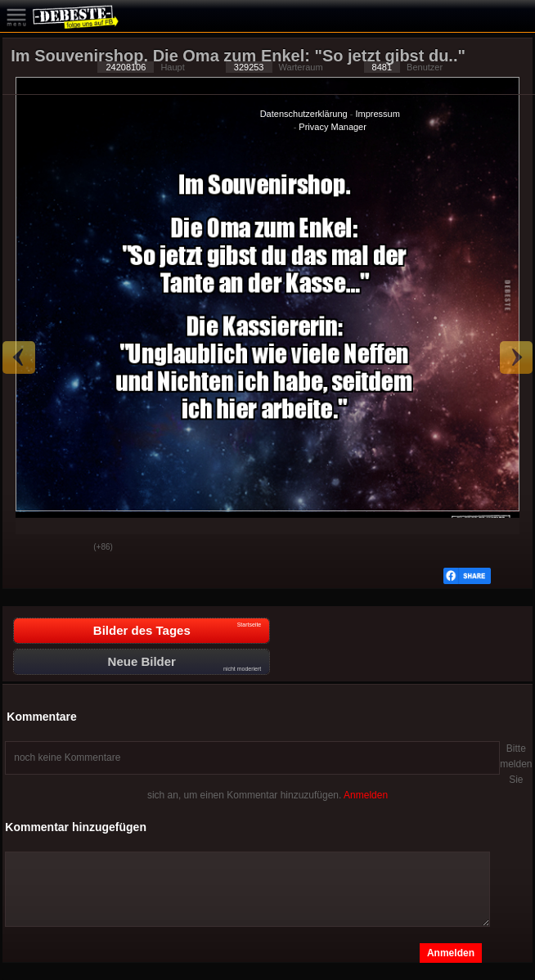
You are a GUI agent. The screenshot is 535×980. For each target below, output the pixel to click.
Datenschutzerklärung (304, 114)
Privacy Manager (333, 127)
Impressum (377, 114)
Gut (28, 548)
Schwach (69, 548)
